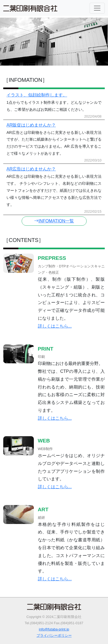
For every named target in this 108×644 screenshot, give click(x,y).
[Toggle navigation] (97, 8)
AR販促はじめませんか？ (31, 125)
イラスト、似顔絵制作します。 (37, 95)
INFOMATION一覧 (54, 221)
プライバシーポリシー (54, 635)
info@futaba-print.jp (54, 629)
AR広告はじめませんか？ (31, 169)
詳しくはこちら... (55, 326)
